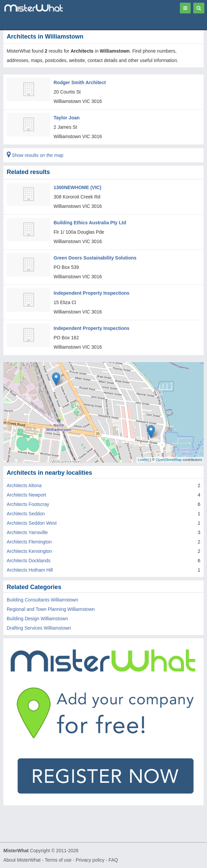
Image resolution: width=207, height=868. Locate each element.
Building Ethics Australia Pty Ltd (90, 223)
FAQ (113, 860)
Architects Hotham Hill (30, 570)
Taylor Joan (67, 118)
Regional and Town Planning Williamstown (51, 609)
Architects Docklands (29, 561)
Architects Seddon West (32, 523)
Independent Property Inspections (91, 293)
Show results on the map (35, 155)
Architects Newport (26, 495)
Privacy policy (90, 860)
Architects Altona (24, 485)
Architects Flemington (29, 542)
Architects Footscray (28, 504)
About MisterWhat (22, 860)
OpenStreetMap (169, 460)
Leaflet (144, 460)
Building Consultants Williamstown (42, 600)
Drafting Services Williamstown (39, 628)
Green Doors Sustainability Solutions (95, 258)
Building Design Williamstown (37, 619)
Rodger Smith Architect (80, 82)
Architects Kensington (29, 551)
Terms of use (58, 860)
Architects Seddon (26, 514)
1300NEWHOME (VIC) (77, 187)
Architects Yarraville (27, 532)
